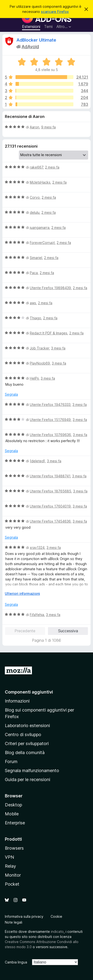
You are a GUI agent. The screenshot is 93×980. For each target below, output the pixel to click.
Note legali (14, 922)
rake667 (36, 167)
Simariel (36, 258)
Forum (11, 762)
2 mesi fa (52, 167)
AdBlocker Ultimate (36, 40)
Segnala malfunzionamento (32, 771)
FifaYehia (37, 615)
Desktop (13, 805)
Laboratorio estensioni (27, 726)
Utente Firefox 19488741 (50, 476)
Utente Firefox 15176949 (50, 420)
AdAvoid (30, 47)
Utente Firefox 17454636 (50, 521)
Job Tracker (39, 348)
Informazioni (17, 701)
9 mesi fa (48, 127)
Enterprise (15, 823)
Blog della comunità (25, 753)
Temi (48, 27)
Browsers (14, 848)
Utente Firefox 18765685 (50, 491)
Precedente (25, 631)
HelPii (34, 378)
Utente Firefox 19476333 (50, 405)
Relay (10, 866)
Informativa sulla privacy (24, 916)
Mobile (12, 814)
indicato (57, 931)
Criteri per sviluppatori (27, 744)
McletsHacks (40, 182)
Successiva (68, 631)
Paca (34, 273)
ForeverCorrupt (42, 243)
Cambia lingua (16, 962)
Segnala (11, 394)
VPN (9, 857)
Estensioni (31, 27)
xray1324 (37, 548)
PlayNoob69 (40, 363)
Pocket (12, 884)
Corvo (35, 197)
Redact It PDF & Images (49, 333)
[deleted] (37, 461)
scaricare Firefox (55, 12)
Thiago (35, 318)
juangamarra (40, 227)
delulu (35, 212)
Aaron (35, 127)
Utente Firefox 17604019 (50, 506)
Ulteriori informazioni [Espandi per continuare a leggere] (22, 593)
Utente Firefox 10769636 (50, 435)
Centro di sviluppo (23, 735)
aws (33, 303)
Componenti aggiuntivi (29, 692)
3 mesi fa (58, 348)
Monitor (13, 875)
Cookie (56, 916)
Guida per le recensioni (27, 780)
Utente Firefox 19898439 (50, 288)
